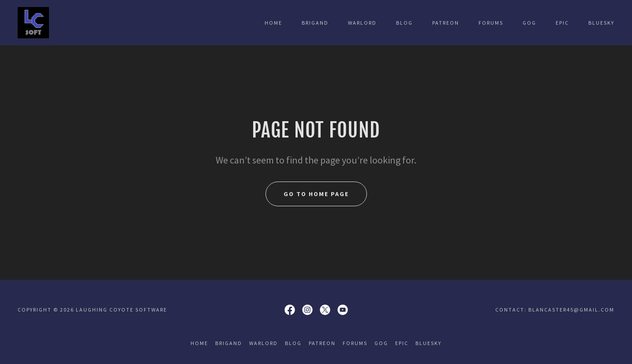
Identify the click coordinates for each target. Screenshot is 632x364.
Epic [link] (562, 23)
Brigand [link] (315, 23)
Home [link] (273, 23)
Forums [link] (491, 23)
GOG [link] (529, 23)
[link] (33, 22)
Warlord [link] (362, 23)
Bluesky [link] (601, 23)
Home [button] (199, 343)
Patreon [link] (446, 23)
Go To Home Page (316, 194)
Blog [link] (404, 23)
